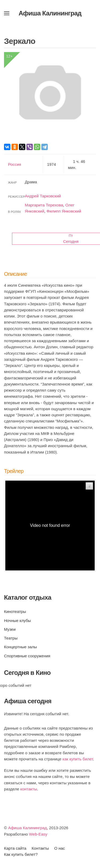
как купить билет (78, 759)
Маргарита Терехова (44, 205)
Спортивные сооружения (27, 656)
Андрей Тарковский (43, 196)
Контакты (40, 848)
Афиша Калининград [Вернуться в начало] (50, 13)
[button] (7, 13)
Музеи (10, 629)
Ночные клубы (17, 621)
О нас (59, 848)
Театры (11, 638)
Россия (15, 164)
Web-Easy (38, 834)
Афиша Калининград (27, 828)
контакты (29, 789)
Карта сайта (15, 848)
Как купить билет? (21, 854)
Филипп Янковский (64, 211)
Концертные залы (20, 647)
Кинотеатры (15, 611)
